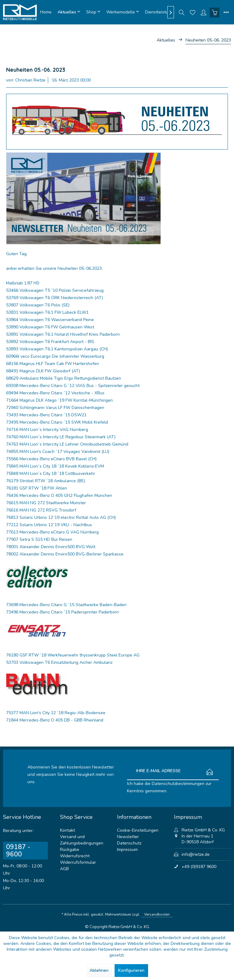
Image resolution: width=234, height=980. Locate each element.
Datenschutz (129, 843)
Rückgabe (70, 850)
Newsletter (128, 837)
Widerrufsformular (78, 862)
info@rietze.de (196, 854)
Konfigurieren (131, 970)
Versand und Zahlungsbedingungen (82, 840)
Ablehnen (99, 970)
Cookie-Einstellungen (138, 830)
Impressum (127, 850)
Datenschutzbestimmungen (178, 784)
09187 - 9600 (18, 851)
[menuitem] (46, 12)
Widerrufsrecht (75, 856)
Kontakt (67, 830)
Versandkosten (157, 914)
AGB (64, 869)
